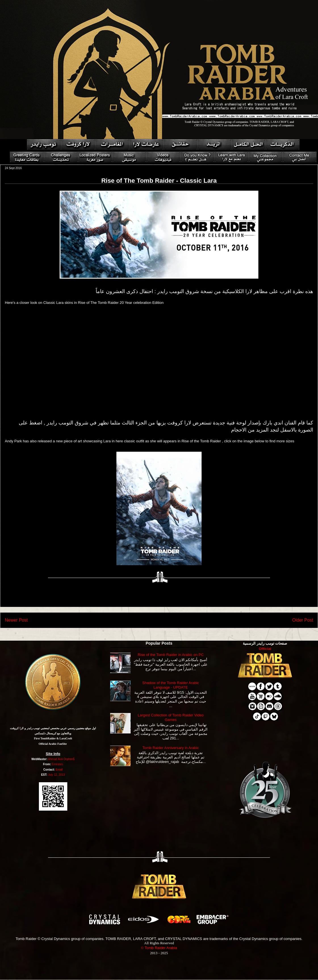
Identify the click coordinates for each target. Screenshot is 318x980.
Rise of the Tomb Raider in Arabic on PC (171, 655)
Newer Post (16, 620)
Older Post (303, 620)
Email (59, 770)
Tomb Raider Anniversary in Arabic (171, 748)
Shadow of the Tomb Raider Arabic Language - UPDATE (171, 685)
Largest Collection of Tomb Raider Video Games (171, 717)
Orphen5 (69, 759)
